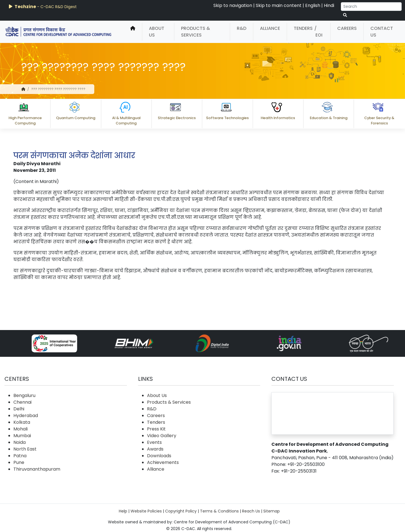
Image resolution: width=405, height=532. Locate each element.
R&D (242, 28)
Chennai (22, 402)
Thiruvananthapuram (37, 469)
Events (154, 442)
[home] (133, 32)
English (313, 5)
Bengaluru (24, 395)
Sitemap (272, 511)
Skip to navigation (233, 5)
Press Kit (156, 429)
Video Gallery (162, 436)
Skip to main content (279, 5)
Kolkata (22, 422)
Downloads (159, 456)
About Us (157, 32)
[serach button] (345, 15)
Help (123, 511)
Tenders (303, 28)
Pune (19, 462)
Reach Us (251, 511)
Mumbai (22, 436)
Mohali (21, 429)
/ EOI (318, 32)
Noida (20, 442)
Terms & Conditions (219, 511)
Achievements (163, 462)
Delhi (19, 409)
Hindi (329, 5)
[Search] (371, 7)
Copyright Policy (181, 511)
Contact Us (382, 32)
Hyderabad (26, 416)
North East (25, 449)
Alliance (270, 28)
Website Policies (146, 511)
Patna (20, 456)
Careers (347, 28)
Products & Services (196, 32)
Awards (155, 449)
